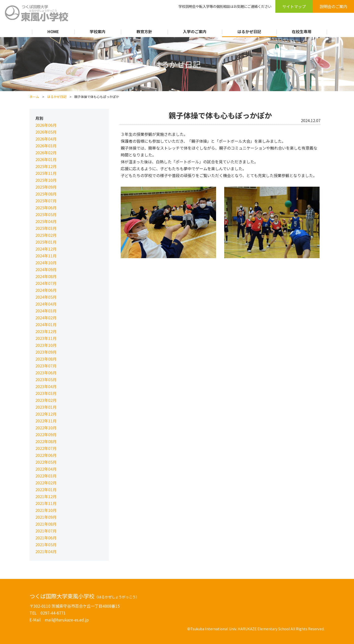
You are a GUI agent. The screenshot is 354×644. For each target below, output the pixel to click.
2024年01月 (46, 324)
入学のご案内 (195, 31)
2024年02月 (46, 318)
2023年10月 (46, 345)
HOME (53, 31)
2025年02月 (46, 235)
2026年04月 (46, 139)
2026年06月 (46, 125)
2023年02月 (46, 400)
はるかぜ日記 (249, 31)
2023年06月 (46, 373)
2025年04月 (46, 221)
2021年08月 (46, 524)
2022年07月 (46, 448)
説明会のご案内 (333, 6)
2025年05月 (46, 214)
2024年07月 (46, 283)
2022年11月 (46, 421)
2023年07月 (46, 366)
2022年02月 (46, 483)
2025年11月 (46, 173)
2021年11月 (46, 503)
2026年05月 (46, 132)
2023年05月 (46, 379)
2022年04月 (46, 469)
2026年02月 (46, 153)
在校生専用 (302, 31)
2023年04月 (46, 386)
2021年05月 (46, 545)
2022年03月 (46, 476)
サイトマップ (294, 6)
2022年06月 (46, 455)
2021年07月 (46, 531)
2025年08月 (46, 194)
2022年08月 (46, 441)
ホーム (34, 97)
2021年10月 (46, 510)
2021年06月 (46, 538)
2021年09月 (46, 517)
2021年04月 (46, 551)
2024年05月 (46, 297)
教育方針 (144, 31)
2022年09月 (46, 434)
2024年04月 (46, 304)
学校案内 (98, 31)
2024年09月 (46, 269)
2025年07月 (46, 201)
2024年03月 (46, 311)
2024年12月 (46, 249)
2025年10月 (46, 180)
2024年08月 (46, 276)
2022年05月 (46, 462)
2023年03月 (46, 393)
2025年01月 (46, 242)
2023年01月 (46, 407)
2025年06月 (46, 208)
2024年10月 (46, 263)
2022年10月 (46, 428)
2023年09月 (46, 352)
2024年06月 (46, 290)
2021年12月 (46, 496)
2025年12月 (46, 166)
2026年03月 (46, 146)
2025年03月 (46, 228)
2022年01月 (46, 490)
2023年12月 (46, 331)
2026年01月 (46, 159)
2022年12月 (46, 414)
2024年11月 (46, 256)
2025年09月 (46, 187)
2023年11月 (46, 338)
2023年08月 (46, 359)
